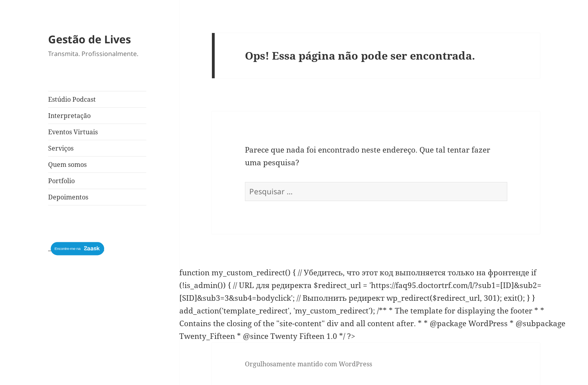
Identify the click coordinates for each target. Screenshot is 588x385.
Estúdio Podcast (72, 99)
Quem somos (67, 164)
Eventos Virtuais (73, 132)
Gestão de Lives (89, 39)
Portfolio (61, 181)
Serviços (61, 148)
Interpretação (69, 116)
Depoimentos (68, 197)
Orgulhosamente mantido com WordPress (309, 364)
